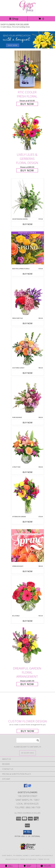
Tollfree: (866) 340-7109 (27, 807)
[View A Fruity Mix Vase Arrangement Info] (28, 446)
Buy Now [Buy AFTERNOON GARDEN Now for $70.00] (28, 522)
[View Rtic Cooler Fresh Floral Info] (28, 70)
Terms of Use (44, 859)
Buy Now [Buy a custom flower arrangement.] (27, 731)
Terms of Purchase (28, 859)
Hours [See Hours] (46, 866)
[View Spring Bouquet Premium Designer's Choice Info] (28, 545)
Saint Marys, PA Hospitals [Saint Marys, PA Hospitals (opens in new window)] (42, 855)
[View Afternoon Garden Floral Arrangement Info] (28, 496)
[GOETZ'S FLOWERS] (27, 13)
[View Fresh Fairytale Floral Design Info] (28, 298)
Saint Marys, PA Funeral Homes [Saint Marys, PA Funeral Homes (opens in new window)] (15, 855)
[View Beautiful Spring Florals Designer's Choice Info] (28, 248)
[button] (27, 832)
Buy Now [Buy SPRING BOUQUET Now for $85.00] (28, 571)
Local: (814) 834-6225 (28, 804)
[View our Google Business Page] (30, 787)
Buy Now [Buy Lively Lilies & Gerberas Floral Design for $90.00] (27, 170)
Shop (14, 19)
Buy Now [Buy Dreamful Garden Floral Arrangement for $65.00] (27, 684)
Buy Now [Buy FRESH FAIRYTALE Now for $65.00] (28, 323)
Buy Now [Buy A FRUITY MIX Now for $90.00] (28, 472)
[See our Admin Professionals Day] (27, 40)
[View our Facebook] (26, 787)
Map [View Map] (27, 866)
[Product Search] (28, 740)
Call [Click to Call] (9, 866)
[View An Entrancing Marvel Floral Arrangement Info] (28, 198)
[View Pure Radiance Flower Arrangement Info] (28, 397)
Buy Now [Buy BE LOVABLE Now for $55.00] (28, 621)
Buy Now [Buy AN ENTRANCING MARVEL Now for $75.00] (28, 224)
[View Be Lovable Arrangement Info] (28, 595)
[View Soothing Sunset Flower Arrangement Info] (28, 347)
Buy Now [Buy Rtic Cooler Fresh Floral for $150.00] (27, 104)
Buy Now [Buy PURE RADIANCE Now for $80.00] (28, 423)
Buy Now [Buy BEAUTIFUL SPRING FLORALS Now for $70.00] (28, 274)
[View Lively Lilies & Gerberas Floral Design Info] (28, 132)
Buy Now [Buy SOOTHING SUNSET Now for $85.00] (28, 373)
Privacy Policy (12, 859)
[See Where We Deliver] (28, 753)
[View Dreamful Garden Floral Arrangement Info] (28, 646)
